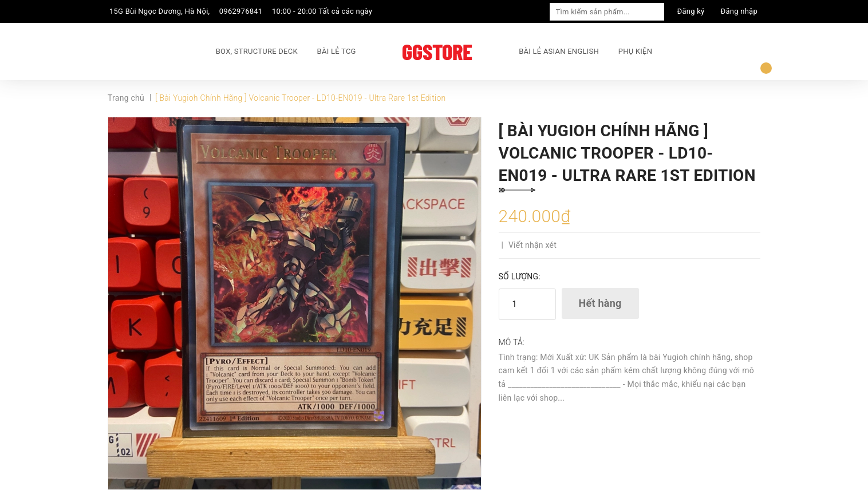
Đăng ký (691, 11)
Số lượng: (520, 276)
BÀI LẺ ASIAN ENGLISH (559, 51)
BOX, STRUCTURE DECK (257, 51)
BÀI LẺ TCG (337, 51)
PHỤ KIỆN (635, 51)
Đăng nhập (739, 11)
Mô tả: (512, 342)
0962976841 (241, 11)
